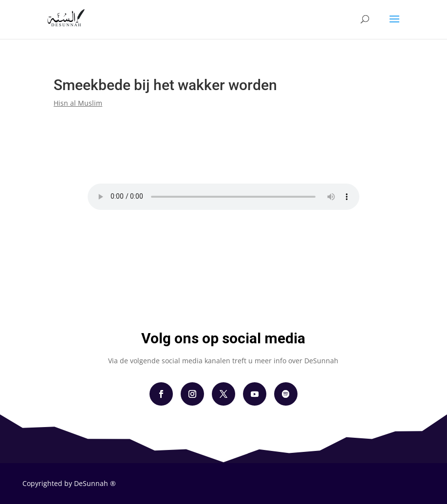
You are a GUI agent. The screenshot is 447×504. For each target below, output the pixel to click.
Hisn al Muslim (78, 103)
